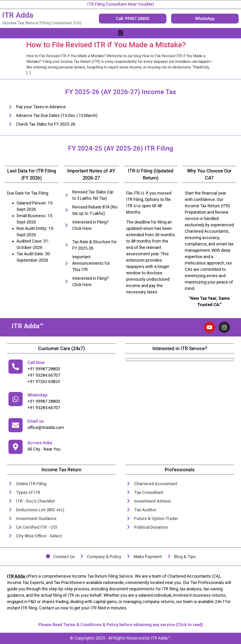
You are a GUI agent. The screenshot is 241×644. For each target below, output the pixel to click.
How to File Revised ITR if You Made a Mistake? (106, 45)
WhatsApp (38, 395)
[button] (120, 33)
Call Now (36, 362)
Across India (40, 443)
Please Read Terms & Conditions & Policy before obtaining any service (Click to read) (121, 625)
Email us (36, 421)
